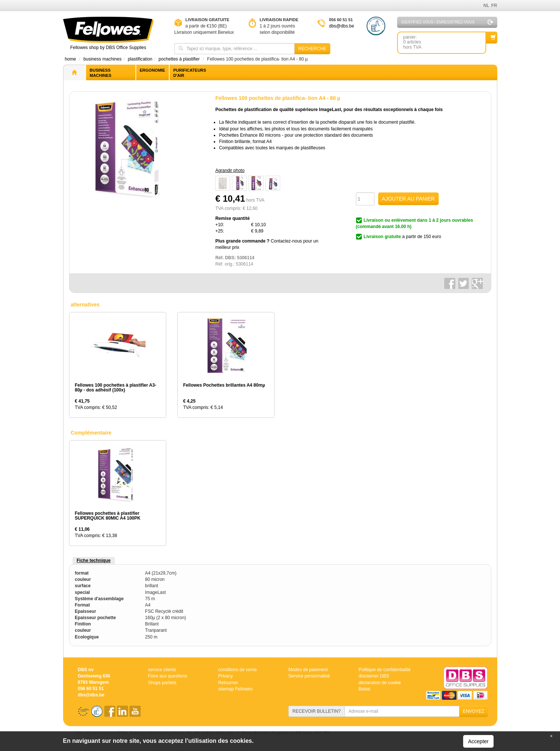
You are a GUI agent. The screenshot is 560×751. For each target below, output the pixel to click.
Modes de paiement (308, 670)
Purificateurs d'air (190, 73)
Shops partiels (162, 682)
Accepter (478, 741)
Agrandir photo (230, 170)
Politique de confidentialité (384, 670)
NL (487, 6)
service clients (162, 670)
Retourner (228, 682)
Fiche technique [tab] (94, 560)
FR (494, 6)
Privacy (225, 676)
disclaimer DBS (374, 676)
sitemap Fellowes (235, 689)
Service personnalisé (309, 676)
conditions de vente (237, 670)
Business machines (101, 73)
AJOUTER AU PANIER (408, 199)
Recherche (312, 49)
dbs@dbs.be (342, 26)
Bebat (364, 689)
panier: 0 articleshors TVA (445, 41)
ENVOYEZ (473, 711)
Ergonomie (153, 70)
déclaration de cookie (379, 682)
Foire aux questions (168, 676)
